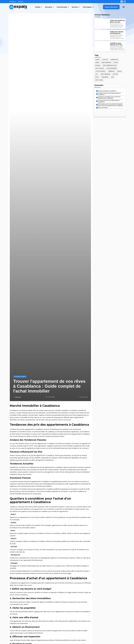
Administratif (114, 60)
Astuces (116, 62)
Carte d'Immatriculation (110, 65)
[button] (39, 7)
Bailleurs (98, 65)
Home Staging (99, 80)
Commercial (111, 71)
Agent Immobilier (106, 62)
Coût (97, 74)
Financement (105, 77)
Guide (113, 77)
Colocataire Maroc (112, 68)
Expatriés (115, 74)
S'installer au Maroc (20, 376)
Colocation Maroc (100, 71)
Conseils (119, 71)
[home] (18, 7)
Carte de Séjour (100, 68)
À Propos (12, 2)
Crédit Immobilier (105, 74)
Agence (97, 62)
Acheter (97, 60)
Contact (21, 2)
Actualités (105, 60)
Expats (97, 77)
